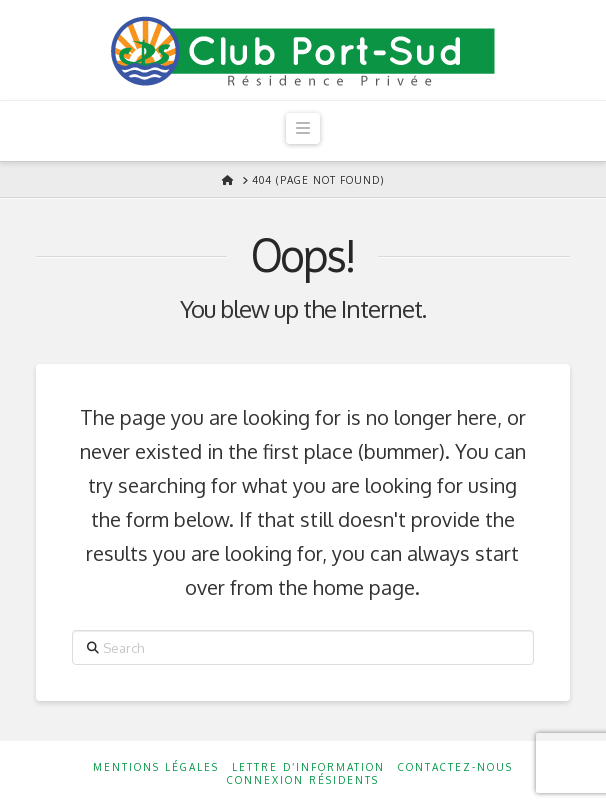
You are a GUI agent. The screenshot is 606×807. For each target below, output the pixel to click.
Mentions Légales (156, 767)
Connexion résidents (303, 780)
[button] (303, 128)
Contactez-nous (455, 767)
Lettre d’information (308, 767)
